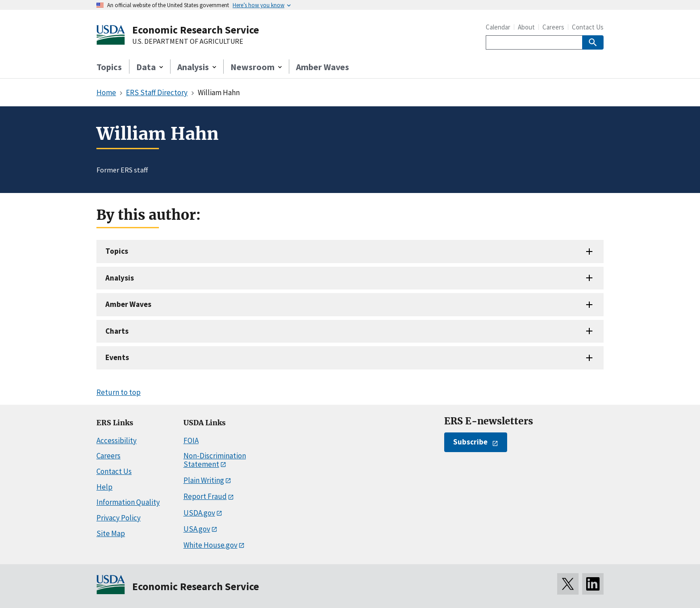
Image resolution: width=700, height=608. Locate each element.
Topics (109, 67)
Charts (117, 331)
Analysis (120, 278)
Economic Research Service (196, 30)
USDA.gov (199, 513)
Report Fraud (205, 496)
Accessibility (117, 440)
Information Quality (128, 502)
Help (104, 487)
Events (117, 357)
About (526, 27)
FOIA (191, 440)
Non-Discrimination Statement (215, 460)
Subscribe (470, 442)
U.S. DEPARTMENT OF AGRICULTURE (188, 42)
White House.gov (210, 545)
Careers (553, 27)
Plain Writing (204, 480)
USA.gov (197, 529)
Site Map (111, 533)
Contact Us (588, 27)
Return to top (119, 392)
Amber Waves (323, 67)
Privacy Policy (119, 518)
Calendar (498, 27)
